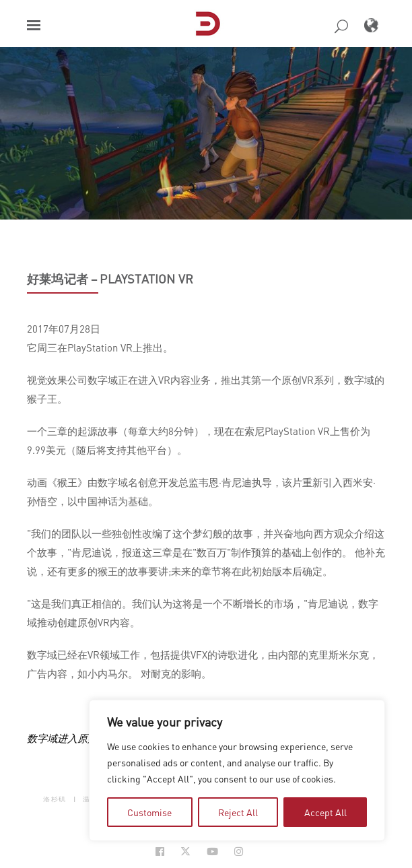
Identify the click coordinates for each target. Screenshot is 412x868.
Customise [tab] (149, 812)
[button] (34, 25)
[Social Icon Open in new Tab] (160, 852)
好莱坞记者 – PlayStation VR (110, 279)
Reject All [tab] (238, 812)
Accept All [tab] (325, 812)
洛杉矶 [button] (55, 799)
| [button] (75, 799)
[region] (237, 770)
